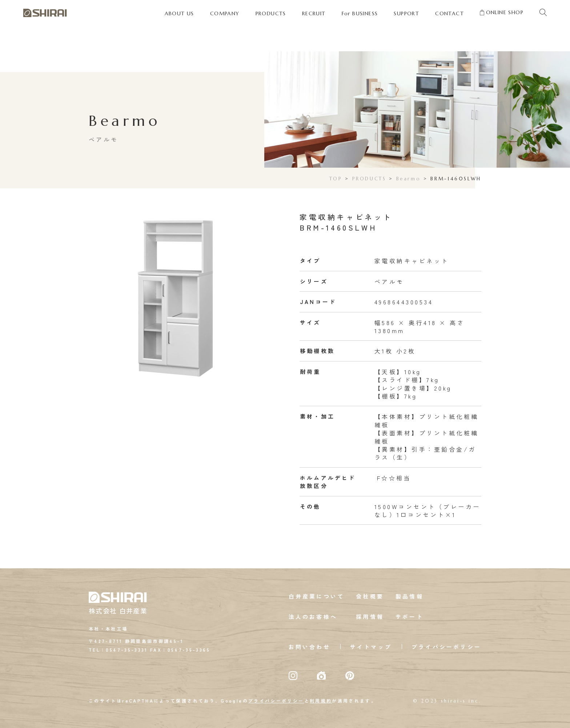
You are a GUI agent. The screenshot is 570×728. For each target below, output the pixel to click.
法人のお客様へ (313, 617)
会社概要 (370, 596)
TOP (336, 179)
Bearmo (409, 179)
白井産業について (317, 596)
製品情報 (410, 596)
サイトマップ (371, 647)
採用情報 (370, 617)
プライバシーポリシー (446, 647)
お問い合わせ (310, 647)
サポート (410, 617)
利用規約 (321, 701)
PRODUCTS (369, 179)
